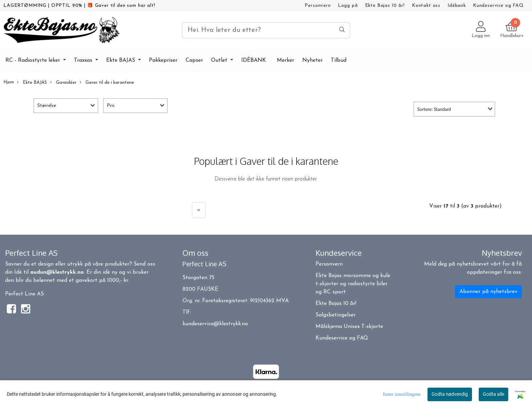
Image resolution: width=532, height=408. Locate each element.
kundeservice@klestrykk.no (215, 324)
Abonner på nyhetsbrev (488, 292)
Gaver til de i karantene (107, 82)
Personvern (318, 6)
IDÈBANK (254, 60)
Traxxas (84, 60)
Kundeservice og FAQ (498, 6)
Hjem (9, 82)
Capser (194, 60)
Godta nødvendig (450, 394)
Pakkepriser (163, 60)
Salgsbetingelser (336, 315)
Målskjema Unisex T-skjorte (349, 327)
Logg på (348, 6)
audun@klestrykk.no (57, 272)
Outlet (220, 60)
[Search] (266, 30)
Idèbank (457, 6)
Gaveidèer (63, 82)
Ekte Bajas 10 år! (385, 6)
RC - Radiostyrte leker (34, 60)
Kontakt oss (426, 6)
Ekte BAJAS (121, 60)
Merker (286, 60)
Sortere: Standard (434, 109)
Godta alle (493, 394)
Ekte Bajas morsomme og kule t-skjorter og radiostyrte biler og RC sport (353, 284)
